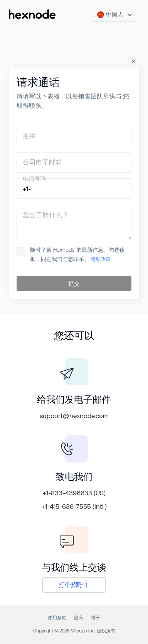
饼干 (96, 618)
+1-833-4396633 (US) (74, 493)
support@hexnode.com (74, 416)
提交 (74, 284)
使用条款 (57, 618)
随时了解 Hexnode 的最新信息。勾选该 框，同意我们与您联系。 (71, 254)
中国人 (110, 15)
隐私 (79, 618)
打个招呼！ (74, 585)
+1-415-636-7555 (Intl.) (74, 507)
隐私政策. (101, 259)
